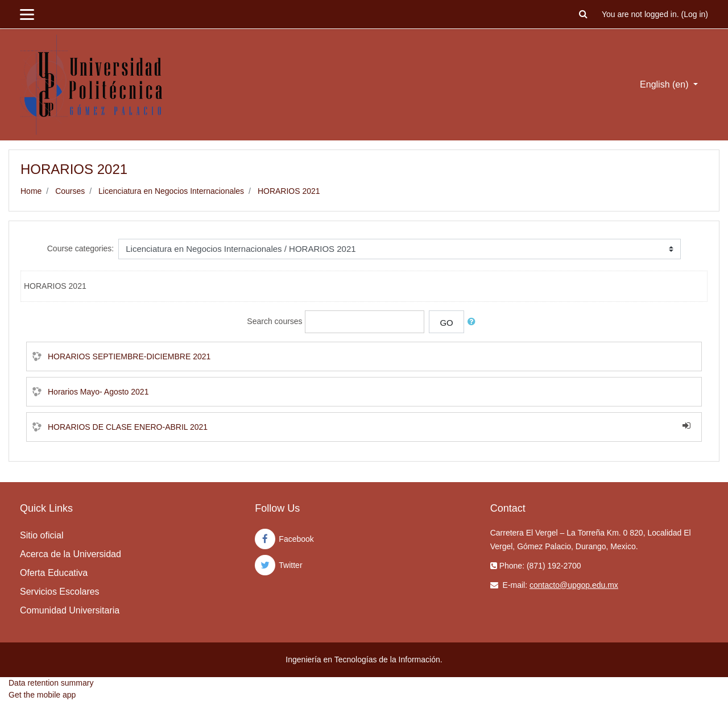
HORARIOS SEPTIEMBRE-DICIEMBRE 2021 (129, 356)
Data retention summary (51, 683)
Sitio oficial (42, 535)
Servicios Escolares (60, 592)
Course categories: (81, 248)
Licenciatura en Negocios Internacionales (171, 191)
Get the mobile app (42, 695)
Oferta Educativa (54, 573)
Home (31, 191)
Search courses (274, 321)
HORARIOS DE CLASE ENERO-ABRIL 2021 (128, 427)
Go (446, 323)
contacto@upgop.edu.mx (574, 585)
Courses (70, 191)
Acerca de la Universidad (71, 554)
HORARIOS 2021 (289, 191)
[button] (584, 14)
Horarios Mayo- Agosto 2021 (98, 392)
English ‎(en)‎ (665, 84)
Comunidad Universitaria (70, 610)
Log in (694, 14)
